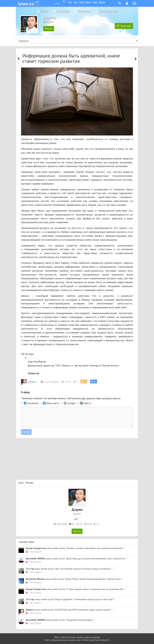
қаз (37, 2)
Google (71, 403)
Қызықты (84, 11)
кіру (84, 398)
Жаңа (44, 11)
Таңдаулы (63, 11)
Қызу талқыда (108, 11)
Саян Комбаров (37, 362)
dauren (77, 514)
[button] (94, 381)
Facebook (33, 403)
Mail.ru (87, 403)
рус (37, 4)
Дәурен (29, 382)
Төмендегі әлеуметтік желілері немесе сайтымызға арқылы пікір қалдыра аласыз (71, 398)
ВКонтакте (53, 403)
